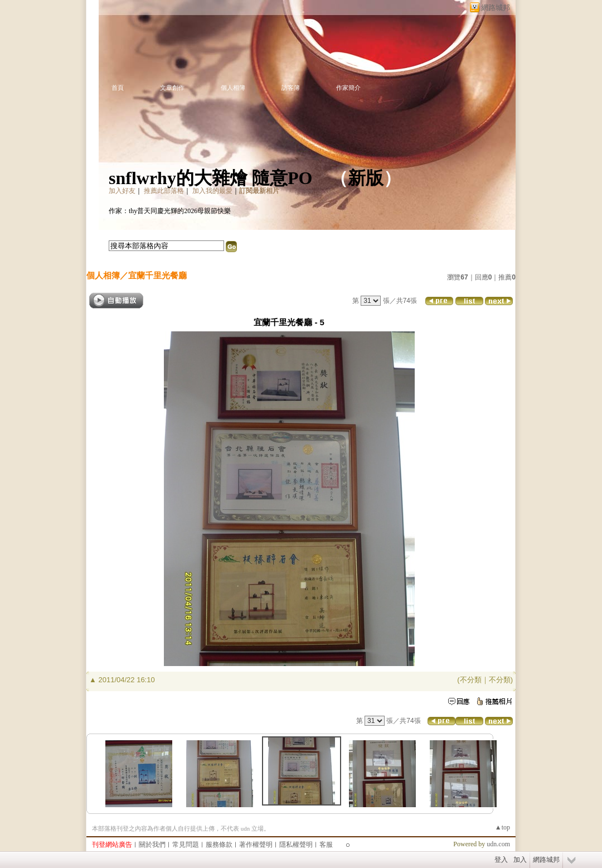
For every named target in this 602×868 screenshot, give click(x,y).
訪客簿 (291, 88)
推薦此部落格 (164, 191)
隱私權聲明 (296, 845)
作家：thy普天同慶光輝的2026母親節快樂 (170, 211)
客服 (326, 845)
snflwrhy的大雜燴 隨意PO (210, 178)
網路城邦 (496, 8)
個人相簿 (233, 88)
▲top (503, 827)
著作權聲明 (256, 845)
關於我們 (152, 845)
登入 (501, 860)
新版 (366, 178)
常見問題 (186, 845)
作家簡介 (348, 88)
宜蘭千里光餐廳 (157, 275)
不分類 (471, 680)
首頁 (118, 88)
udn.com (498, 844)
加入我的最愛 (212, 191)
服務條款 (219, 845)
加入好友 (122, 191)
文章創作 (172, 88)
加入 (520, 860)
